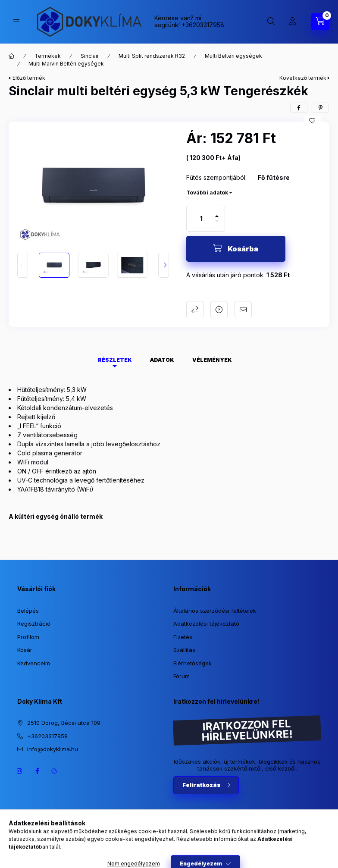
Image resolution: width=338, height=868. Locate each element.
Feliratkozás (202, 785)
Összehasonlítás (195, 310)
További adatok (207, 193)
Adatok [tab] (162, 360)
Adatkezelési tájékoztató (206, 624)
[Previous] (23, 265)
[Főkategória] (12, 56)
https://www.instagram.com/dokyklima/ (20, 771)
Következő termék (303, 78)
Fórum (182, 676)
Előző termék (29, 78)
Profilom (28, 637)
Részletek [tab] (115, 360)
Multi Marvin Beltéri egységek (66, 64)
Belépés (28, 611)
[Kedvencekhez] (312, 121)
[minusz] (217, 225)
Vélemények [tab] (212, 360)
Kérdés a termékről (219, 310)
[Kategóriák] (16, 22)
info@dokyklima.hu (53, 749)
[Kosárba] (236, 249)
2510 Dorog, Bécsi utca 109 (64, 723)
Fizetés (183, 637)
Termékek (48, 56)
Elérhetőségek (192, 663)
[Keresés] (271, 22)
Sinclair (90, 56)
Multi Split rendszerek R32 (152, 56)
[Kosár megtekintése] (320, 22)
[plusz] (217, 212)
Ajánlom (243, 310)
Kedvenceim (34, 663)
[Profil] (293, 22)
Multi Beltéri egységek (233, 56)
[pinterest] (320, 108)
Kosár (25, 650)
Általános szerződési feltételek (215, 611)
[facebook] (299, 108)
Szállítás (184, 650)
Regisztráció (34, 624)
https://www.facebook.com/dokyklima (37, 771)
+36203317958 (203, 25)
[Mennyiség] (201, 219)
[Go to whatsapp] (317, 843)
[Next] (164, 265)
